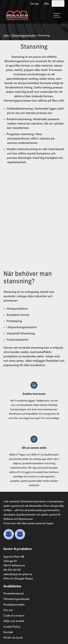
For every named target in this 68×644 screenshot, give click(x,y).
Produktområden (14, 604)
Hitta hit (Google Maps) (18, 578)
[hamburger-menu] (57, 15)
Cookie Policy (12, 626)
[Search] (58, 3)
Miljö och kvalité (14, 621)
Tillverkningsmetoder (23, 35)
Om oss (34, 3)
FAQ (46, 3)
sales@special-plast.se (18, 574)
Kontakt (8, 632)
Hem (6, 35)
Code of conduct (14, 615)
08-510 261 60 (12, 570)
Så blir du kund (13, 637)
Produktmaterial (14, 593)
